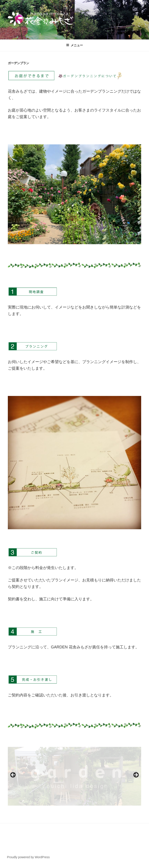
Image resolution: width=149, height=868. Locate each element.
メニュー (74, 45)
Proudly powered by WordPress (28, 857)
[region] (74, 776)
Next (136, 775)
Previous (13, 775)
